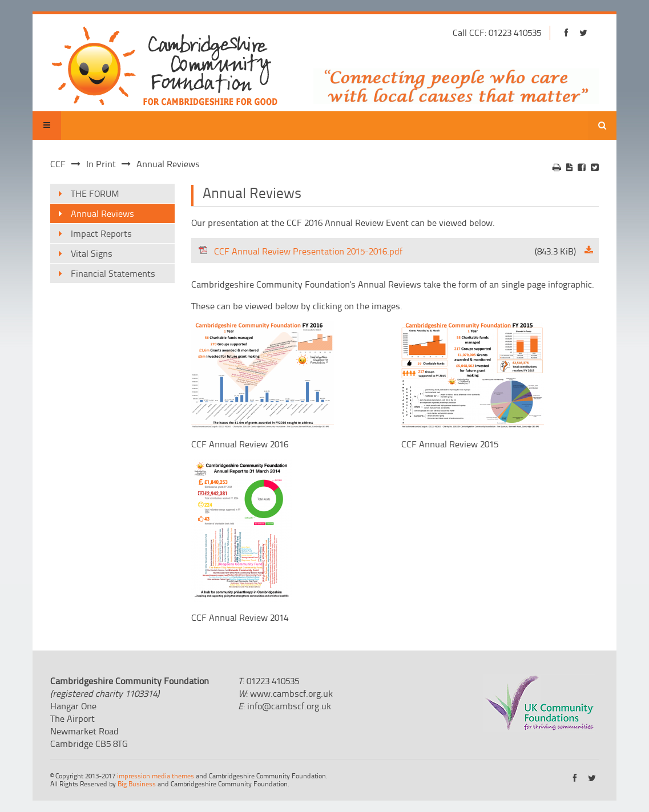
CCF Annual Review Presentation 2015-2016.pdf (387, 251)
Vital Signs (92, 253)
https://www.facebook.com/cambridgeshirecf (566, 33)
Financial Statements (113, 273)
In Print (101, 164)
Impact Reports (101, 233)
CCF (58, 164)
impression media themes (156, 776)
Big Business (137, 784)
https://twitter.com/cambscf (583, 33)
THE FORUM (95, 193)
